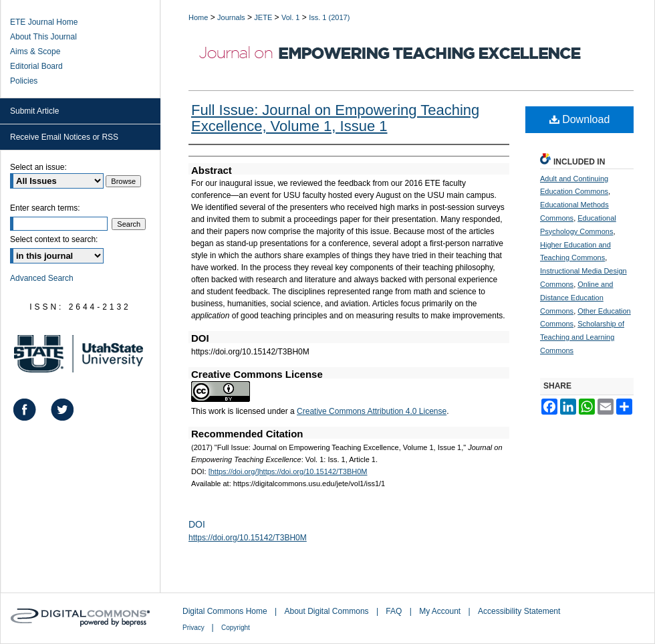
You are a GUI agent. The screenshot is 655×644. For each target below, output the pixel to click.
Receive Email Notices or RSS (64, 137)
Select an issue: (38, 167)
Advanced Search (42, 278)
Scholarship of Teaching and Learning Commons (582, 337)
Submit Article (34, 111)
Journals (231, 17)
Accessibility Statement (519, 611)
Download (580, 119)
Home (198, 17)
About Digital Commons (328, 611)
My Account (441, 611)
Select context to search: (54, 239)
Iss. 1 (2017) (329, 17)
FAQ (395, 611)
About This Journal (43, 37)
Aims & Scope (35, 51)
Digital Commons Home (226, 611)
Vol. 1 (291, 17)
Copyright (236, 628)
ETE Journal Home (44, 22)
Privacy (194, 628)
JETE (263, 17)
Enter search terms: (45, 208)
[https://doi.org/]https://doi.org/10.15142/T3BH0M (288, 471)
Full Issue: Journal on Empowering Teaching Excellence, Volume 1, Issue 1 (335, 118)
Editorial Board (36, 66)
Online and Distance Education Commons (576, 298)
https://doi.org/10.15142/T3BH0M (248, 538)
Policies (24, 81)
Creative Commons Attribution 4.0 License (372, 411)
